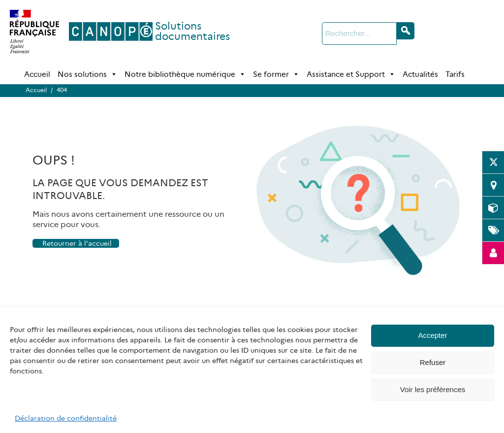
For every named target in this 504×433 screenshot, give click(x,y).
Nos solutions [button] (87, 74)
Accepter (432, 335)
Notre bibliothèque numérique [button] (185, 74)
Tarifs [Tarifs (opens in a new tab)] (455, 74)
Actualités (420, 74)
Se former (276, 74)
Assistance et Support (351, 74)
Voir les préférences (433, 389)
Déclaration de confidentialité (66, 418)
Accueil (37, 74)
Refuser (433, 362)
